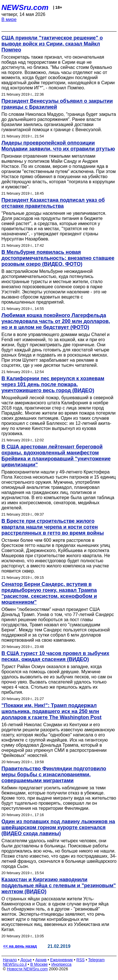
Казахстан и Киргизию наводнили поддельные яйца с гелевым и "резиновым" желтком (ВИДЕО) (59, 886)
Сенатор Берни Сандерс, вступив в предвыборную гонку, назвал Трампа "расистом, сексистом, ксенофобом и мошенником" (49, 593)
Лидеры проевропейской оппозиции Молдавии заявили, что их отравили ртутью (58, 146)
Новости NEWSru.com (27, 969)
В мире (9, 19)
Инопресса (62, 964)
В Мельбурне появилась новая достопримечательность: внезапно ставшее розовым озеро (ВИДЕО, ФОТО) (58, 258)
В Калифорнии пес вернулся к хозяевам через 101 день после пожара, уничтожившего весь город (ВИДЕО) (53, 384)
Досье (26, 960)
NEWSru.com (25, 7)
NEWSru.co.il (15, 964)
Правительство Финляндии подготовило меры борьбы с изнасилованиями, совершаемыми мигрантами (54, 775)
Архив (41, 960)
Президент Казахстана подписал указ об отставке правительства (53, 203)
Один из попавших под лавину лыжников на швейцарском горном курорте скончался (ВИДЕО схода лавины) (58, 827)
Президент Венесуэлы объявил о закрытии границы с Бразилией (57, 104)
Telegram (97, 960)
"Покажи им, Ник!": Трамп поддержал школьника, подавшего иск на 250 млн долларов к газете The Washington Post (51, 711)
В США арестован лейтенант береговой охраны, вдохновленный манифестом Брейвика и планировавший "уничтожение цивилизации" (56, 456)
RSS (80, 960)
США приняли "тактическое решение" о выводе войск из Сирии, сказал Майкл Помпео (52, 44)
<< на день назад (20, 946)
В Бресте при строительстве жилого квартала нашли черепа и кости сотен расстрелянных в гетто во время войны (53, 527)
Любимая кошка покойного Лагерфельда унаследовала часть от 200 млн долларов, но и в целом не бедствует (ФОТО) (56, 321)
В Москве (39, 964)
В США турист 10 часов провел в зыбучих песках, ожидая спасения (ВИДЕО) (55, 656)
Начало (10, 960)
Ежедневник (62, 960)
